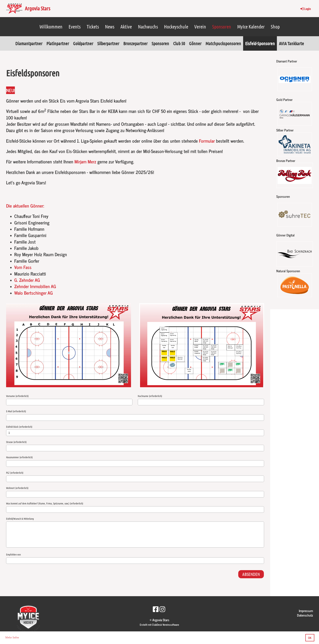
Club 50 (179, 43)
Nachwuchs (148, 27)
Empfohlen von (13, 554)
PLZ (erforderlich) (15, 473)
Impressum (306, 611)
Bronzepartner (135, 43)
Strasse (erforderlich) (16, 442)
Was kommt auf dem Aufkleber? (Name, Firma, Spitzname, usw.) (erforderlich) (45, 503)
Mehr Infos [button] (12, 637)
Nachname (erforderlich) (150, 396)
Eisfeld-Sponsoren (260, 43)
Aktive (126, 27)
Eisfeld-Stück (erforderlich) (19, 427)
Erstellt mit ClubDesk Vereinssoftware (159, 625)
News (110, 27)
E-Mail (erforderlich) (16, 411)
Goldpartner (83, 43)
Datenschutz (305, 615)
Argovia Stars (38, 8)
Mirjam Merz (85, 161)
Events (75, 27)
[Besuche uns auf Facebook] (156, 609)
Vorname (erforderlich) (17, 396)
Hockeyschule (176, 27)
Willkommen (51, 27)
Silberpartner (108, 43)
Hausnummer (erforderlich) (19, 457)
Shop (275, 27)
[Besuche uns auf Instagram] (162, 609)
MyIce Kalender (251, 27)
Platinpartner (58, 43)
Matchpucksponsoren (223, 43)
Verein (200, 27)
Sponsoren (222, 27)
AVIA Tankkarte (291, 43)
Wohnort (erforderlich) (17, 488)
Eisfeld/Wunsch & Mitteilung (20, 519)
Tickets (93, 27)
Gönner (195, 43)
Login (305, 9)
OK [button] (310, 638)
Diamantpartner (29, 43)
